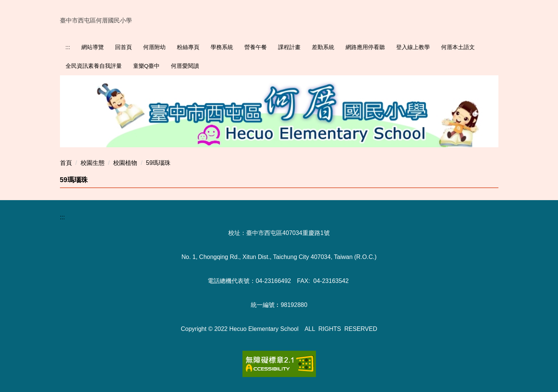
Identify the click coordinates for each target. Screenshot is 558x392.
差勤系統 (323, 47)
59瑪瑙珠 (159, 163)
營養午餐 (256, 47)
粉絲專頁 (188, 47)
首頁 (66, 163)
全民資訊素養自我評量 (94, 66)
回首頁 (123, 47)
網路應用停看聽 (365, 47)
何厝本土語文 (458, 47)
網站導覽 (93, 47)
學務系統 (222, 47)
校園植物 (125, 163)
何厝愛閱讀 (185, 66)
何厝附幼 (154, 47)
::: (68, 47)
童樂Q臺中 (147, 66)
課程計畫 (289, 47)
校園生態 (93, 163)
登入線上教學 (413, 47)
